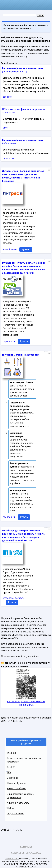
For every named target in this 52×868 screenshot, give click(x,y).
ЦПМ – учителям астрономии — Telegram (24, 111)
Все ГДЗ (11, 767)
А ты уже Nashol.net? (18, 803)
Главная (11, 753)
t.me (5, 128)
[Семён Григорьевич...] (23, 70)
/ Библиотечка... (23, 142)
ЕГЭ (9, 772)
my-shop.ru (9, 341)
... (49, 169)
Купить (26, 249)
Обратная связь (16, 814)
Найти (10, 808)
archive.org (9, 159)
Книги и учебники (17, 789)
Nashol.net (12, 859)
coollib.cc (8, 97)
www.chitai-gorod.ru (14, 598)
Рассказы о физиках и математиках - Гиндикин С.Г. (26, 703)
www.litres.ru (10, 249)
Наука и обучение (17, 783)
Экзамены (13, 778)
